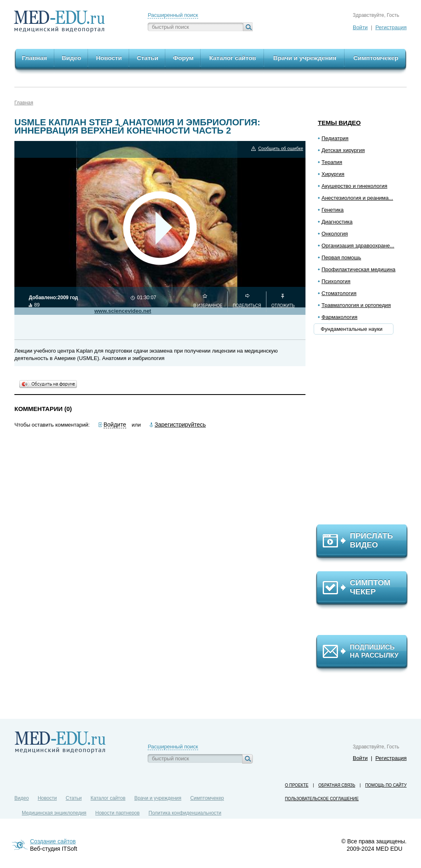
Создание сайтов (53, 841)
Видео (22, 798)
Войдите (115, 425)
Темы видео (339, 123)
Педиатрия (335, 138)
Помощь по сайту (386, 785)
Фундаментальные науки (352, 329)
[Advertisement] (365, 432)
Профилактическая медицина (359, 269)
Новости (47, 798)
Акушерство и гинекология (354, 186)
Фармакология (339, 317)
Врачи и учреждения (158, 798)
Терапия (332, 162)
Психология (336, 281)
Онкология (335, 234)
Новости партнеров (118, 813)
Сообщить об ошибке (281, 149)
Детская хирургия (343, 150)
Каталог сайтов (108, 798)
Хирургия (333, 174)
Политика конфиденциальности (185, 813)
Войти (360, 27)
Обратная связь (337, 785)
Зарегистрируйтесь (180, 425)
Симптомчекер (207, 798)
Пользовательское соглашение (322, 799)
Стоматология (339, 293)
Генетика (333, 210)
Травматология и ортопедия (356, 305)
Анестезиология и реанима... (357, 198)
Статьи (74, 798)
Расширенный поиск (173, 15)
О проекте (297, 785)
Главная (24, 103)
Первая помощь (341, 257)
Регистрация (391, 27)
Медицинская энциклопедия (54, 813)
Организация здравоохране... (358, 246)
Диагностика (337, 222)
